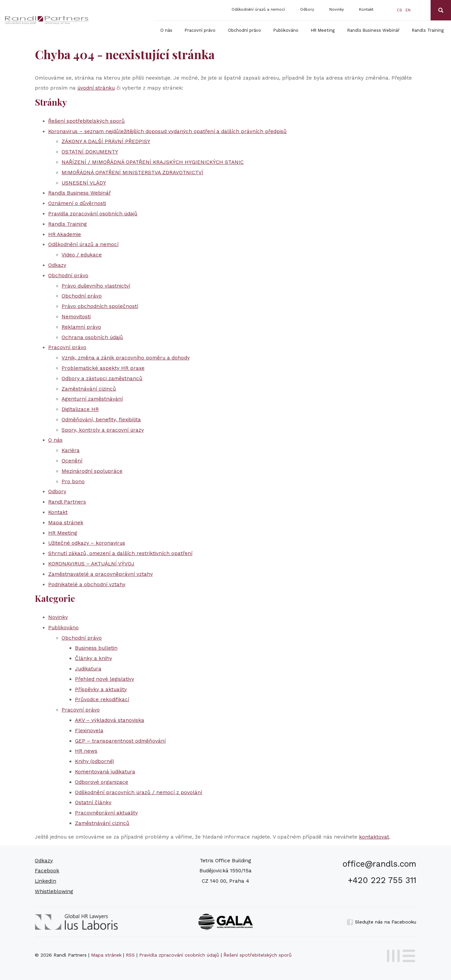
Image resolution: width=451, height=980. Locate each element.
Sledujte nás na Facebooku (381, 922)
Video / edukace (82, 255)
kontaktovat (374, 837)
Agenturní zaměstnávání (92, 399)
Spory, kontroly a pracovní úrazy (103, 430)
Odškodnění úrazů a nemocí (258, 10)
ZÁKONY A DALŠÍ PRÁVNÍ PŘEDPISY (106, 141)
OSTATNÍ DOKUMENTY (90, 152)
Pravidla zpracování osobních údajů (93, 214)
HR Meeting (323, 30)
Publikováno (286, 30)
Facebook (47, 871)
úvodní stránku (96, 88)
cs (399, 10)
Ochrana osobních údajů (92, 337)
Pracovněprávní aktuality (106, 813)
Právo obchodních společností (100, 306)
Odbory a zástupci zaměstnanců (102, 378)
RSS (130, 955)
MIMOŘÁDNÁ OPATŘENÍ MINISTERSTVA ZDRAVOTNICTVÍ (132, 173)
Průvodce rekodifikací (102, 699)
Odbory (307, 10)
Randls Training (428, 30)
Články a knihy (94, 658)
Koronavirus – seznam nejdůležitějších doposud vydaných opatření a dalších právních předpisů (167, 131)
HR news (86, 751)
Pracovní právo (200, 30)
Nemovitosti (76, 317)
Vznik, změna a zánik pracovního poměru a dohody (126, 358)
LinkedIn (46, 881)
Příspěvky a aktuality (101, 689)
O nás (166, 30)
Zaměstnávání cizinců (89, 389)
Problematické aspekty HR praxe (103, 368)
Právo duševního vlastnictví (96, 286)
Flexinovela (89, 731)
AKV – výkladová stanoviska (110, 720)
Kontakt (366, 10)
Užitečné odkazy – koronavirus (87, 543)
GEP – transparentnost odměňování (120, 741)
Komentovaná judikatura (105, 772)
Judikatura (88, 669)
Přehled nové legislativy (105, 679)
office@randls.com (379, 864)
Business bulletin (96, 648)
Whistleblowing (54, 891)
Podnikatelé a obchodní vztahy (87, 584)
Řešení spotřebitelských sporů (86, 121)
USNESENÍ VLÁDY (84, 183)
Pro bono (73, 481)
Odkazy (57, 265)
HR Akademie (65, 234)
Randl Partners (67, 502)
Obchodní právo (244, 30)
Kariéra (71, 450)
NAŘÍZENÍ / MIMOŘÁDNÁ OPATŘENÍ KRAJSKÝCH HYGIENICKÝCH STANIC (153, 162)
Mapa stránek (66, 523)
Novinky (337, 10)
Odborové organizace (102, 782)
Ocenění (72, 461)
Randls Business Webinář (373, 30)
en (408, 10)
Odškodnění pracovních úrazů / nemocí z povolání (139, 792)
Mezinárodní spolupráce (92, 471)
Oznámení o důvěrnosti (77, 203)
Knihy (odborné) (95, 761)
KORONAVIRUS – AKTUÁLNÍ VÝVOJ (91, 564)
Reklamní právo (81, 327)
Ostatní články (93, 802)
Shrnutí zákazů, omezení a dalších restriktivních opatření (120, 553)
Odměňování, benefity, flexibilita (101, 420)
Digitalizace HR (80, 409)
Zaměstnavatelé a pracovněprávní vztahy (101, 574)
